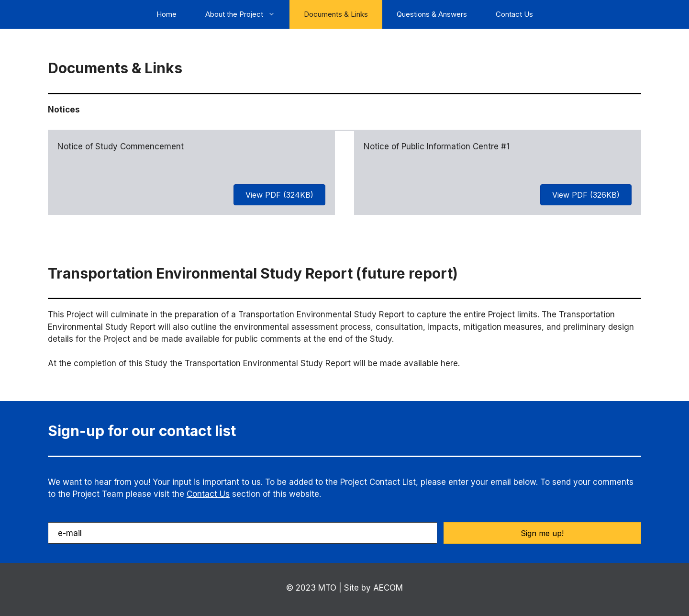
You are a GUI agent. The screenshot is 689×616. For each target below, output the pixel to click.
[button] (542, 533)
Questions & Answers (432, 14)
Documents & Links (336, 14)
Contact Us (514, 14)
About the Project (247, 14)
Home (167, 14)
